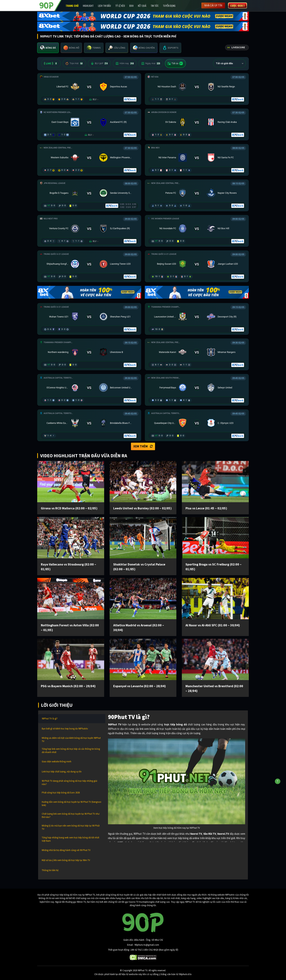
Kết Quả (142, 6)
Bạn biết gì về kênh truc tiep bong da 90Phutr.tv (65, 729)
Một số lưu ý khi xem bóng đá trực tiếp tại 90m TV (66, 860)
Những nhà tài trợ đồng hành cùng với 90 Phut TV (66, 850)
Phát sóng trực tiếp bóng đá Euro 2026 (61, 793)
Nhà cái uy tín (213, 5)
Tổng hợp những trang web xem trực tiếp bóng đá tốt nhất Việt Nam (70, 839)
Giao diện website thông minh (57, 762)
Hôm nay (125, 63)
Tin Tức (155, 6)
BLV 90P (99, 63)
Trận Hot (74, 63)
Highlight (88, 6)
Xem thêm (143, 446)
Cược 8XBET (237, 5)
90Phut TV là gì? (50, 719)
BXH (131, 6)
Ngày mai (151, 63)
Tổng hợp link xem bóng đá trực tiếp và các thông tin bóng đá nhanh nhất (71, 751)
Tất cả (175, 63)
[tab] (48, 48)
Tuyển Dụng (169, 6)
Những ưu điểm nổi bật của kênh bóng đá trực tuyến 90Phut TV (71, 740)
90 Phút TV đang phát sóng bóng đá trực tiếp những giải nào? (69, 783)
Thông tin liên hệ (50, 870)
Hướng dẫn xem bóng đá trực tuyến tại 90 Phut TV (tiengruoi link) (71, 804)
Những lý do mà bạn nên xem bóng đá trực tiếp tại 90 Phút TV (71, 827)
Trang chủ (72, 6)
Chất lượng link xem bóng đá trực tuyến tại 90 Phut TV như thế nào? (71, 815)
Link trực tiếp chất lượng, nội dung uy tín (62, 772)
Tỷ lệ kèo (120, 6)
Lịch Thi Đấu (104, 6)
